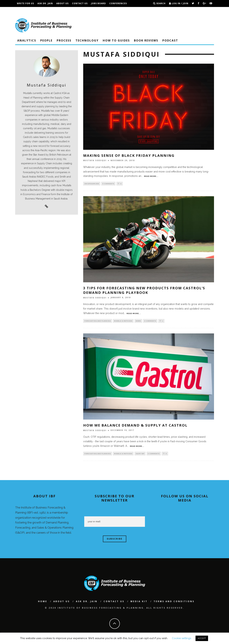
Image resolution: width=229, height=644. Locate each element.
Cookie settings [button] (182, 638)
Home (43, 603)
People (46, 40)
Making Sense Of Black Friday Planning (129, 155)
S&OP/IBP (140, 455)
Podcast (170, 40)
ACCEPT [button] (202, 638)
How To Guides (116, 40)
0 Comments (108, 184)
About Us (62, 3)
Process (64, 40)
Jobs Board (98, 3)
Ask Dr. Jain (45, 3)
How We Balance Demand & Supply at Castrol (135, 426)
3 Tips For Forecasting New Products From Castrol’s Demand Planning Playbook (144, 291)
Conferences (118, 3)
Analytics (27, 40)
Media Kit (139, 603)
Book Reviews (146, 40)
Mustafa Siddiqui (95, 161)
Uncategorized (92, 184)
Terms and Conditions (51, 10)
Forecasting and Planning (98, 322)
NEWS (138, 322)
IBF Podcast (25, 10)
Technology (87, 40)
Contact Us (80, 3)
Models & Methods (123, 322)
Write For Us (25, 3)
